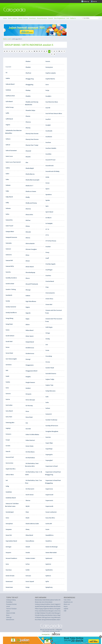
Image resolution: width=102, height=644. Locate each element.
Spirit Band (49, 212)
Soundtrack (50, 166)
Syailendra (49, 570)
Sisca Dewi (29, 417)
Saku (7, 179)
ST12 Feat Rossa (51, 241)
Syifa (47, 581)
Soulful (48, 119)
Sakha (8, 168)
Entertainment (10, 620)
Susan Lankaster (51, 512)
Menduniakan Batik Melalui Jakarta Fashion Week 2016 (50, 600)
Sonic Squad (30, 581)
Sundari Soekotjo (51, 420)
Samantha (9, 220)
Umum (8, 606)
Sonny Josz (49, 67)
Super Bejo (49, 443)
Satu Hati (9, 417)
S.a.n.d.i (8, 67)
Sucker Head (50, 368)
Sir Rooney (29, 406)
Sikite (28, 324)
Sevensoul (9, 581)
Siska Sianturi (30, 440)
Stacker (48, 247)
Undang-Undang (11, 600)
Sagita (8, 125)
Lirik (68, 18)
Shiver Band (30, 267)
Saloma (8, 208)
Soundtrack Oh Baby (52, 171)
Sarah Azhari (10, 336)
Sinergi (28, 359)
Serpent (8, 552)
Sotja (47, 90)
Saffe (7, 113)
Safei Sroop (10, 107)
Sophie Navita (50, 79)
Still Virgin (49, 327)
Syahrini (48, 564)
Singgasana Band (31, 371)
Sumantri (49, 414)
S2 (6, 73)
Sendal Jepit (10, 512)
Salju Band (9, 197)
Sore (47, 85)
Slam (27, 512)
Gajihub (66, 609)
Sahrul (8, 145)
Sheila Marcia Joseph (32, 180)
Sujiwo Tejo (49, 385)
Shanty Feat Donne (32, 139)
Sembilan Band (11, 498)
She (27, 162)
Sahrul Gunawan (11, 150)
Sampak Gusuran (11, 237)
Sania (8, 330)
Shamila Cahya (30, 110)
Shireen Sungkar (31, 249)
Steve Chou (49, 299)
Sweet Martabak (51, 552)
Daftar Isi (73, 18)
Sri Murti (48, 218)
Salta (7, 214)
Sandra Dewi (10, 284)
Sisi (27, 423)
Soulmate (49, 137)
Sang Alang (9, 318)
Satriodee (9, 405)
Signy (27, 319)
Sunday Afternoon (52, 426)
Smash (28, 547)
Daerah (51, 18)
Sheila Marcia (30, 174)
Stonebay (49, 356)
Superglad (49, 460)
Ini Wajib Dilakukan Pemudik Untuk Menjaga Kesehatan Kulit (52, 613)
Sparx (47, 189)
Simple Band (30, 342)
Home (5, 18)
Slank (27, 518)
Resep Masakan (42, 18)
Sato (7, 388)
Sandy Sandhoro (11, 313)
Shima (28, 226)
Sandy (8, 301)
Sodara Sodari (30, 558)
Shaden (28, 67)
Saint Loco (9, 156)
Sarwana (9, 365)
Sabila (8, 78)
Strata (48, 362)
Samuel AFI (9, 260)
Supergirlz (49, 455)
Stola (47, 350)
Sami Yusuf (9, 226)
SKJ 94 (27, 506)
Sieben (28, 296)
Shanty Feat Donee (32, 134)
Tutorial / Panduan (11, 609)
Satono (8, 394)
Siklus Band (29, 330)
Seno (7, 518)
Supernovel (49, 495)
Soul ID (48, 108)
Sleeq (27, 529)
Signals (28, 313)
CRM (65, 611)
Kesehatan (33, 18)
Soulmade (49, 131)
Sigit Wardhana (31, 301)
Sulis (47, 402)
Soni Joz (28, 576)
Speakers (49, 194)
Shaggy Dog (30, 79)
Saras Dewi (9, 353)
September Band (11, 541)
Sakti (7, 174)
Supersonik (49, 506)
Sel (7, 480)
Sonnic (48, 61)
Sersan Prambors (11, 558)
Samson (8, 249)
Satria (8, 399)
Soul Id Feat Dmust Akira (54, 113)
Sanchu (8, 272)
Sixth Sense (30, 495)
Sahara (8, 139)
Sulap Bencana (50, 391)
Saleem (8, 185)
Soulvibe (48, 154)
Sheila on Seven (31, 191)
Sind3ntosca (30, 348)
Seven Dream (10, 576)
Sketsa (28, 500)
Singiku (28, 377)
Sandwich (9, 295)
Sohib (28, 570)
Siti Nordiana (30, 452)
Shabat (28, 61)
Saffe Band (9, 119)
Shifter (28, 220)
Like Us (95, 1)
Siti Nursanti (30, 489)
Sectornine (9, 463)
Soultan (48, 142)
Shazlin (28, 157)
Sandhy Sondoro (11, 278)
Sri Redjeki (49, 223)
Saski (7, 376)
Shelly (28, 197)
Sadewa (8, 90)
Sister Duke (29, 446)
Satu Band (9, 411)
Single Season (30, 382)
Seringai (8, 547)
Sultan (48, 408)
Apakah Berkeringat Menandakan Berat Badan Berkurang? (51, 606)
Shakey (28, 90)
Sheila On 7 (29, 186)
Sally (7, 203)
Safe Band (9, 101)
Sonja (27, 587)
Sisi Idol (28, 429)
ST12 (47, 235)
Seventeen (9, 587)
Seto (7, 564)
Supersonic (49, 500)
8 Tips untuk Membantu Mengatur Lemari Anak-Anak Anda (51, 611)
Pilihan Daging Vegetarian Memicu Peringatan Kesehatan (51, 609)
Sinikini (28, 388)
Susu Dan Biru (50, 518)
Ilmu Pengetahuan (60, 18)
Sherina (28, 209)
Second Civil (10, 457)
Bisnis (8, 615)
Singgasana (30, 365)
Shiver (28, 261)
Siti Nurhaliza (30, 458)
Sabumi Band (10, 84)
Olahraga (9, 617)
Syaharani (49, 558)
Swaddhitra (49, 535)
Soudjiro (48, 96)
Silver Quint (30, 336)
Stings (48, 333)
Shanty (28, 128)
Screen (8, 446)
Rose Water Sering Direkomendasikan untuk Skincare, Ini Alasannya (54, 620)
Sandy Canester (11, 307)
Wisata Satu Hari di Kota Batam (44, 602)
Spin (47, 206)
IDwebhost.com (68, 602)
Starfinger (49, 270)
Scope (8, 440)
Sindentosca (30, 353)
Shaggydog (29, 85)
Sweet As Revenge (52, 547)
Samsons (9, 255)
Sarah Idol (9, 341)
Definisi (15, 18)
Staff (47, 258)
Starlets (48, 276)
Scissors (8, 434)
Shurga (28, 290)
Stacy (47, 252)
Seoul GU (9, 535)
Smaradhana (30, 541)
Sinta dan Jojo (30, 400)
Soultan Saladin (51, 148)
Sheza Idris (29, 215)
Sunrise (48, 437)
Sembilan (9, 492)
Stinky (48, 339)
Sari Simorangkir (11, 359)
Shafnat (28, 73)
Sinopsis (28, 394)
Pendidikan (9, 602)
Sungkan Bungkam (52, 431)
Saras (8, 347)
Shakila (28, 96)
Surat (10, 18)
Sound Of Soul (50, 160)
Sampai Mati (10, 231)
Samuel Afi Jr (10, 266)
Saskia (8, 382)
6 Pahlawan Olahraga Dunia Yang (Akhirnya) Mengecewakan (52, 617)
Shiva (27, 255)
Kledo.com (67, 604)
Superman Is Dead (52, 466)
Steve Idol (49, 304)
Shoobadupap (30, 272)
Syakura (48, 576)
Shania (28, 116)
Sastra (8, 611)
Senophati (9, 524)
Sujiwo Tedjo (50, 379)
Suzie (47, 529)
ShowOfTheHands (32, 284)
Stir (47, 345)
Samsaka (9, 243)
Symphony (49, 587)
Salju (7, 191)
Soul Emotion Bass (52, 102)
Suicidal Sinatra (51, 373)
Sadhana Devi (10, 96)
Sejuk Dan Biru (11, 469)
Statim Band (50, 281)
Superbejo (49, 449)
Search (8, 451)
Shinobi (28, 232)
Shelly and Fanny (31, 203)
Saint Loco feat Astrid (13, 162)
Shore (28, 278)
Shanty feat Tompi (32, 145)
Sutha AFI (49, 524)
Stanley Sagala (50, 264)
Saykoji (8, 428)
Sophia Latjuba (51, 73)
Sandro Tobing (11, 289)
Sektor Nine (10, 475)
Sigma (28, 307)
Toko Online (67, 600)
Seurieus (9, 570)
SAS (7, 370)
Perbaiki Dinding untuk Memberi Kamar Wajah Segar (50, 615)
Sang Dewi (9, 324)
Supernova (49, 489)
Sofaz (28, 564)
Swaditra (49, 541)
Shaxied (28, 151)
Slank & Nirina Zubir (32, 524)
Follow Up (86, 1)
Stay (47, 287)
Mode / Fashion (23, 18)
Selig (7, 486)
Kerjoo (66, 606)
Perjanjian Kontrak (11, 604)
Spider (48, 200)
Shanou (28, 122)
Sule (47, 397)
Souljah (48, 125)
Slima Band (29, 535)
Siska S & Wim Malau (32, 434)
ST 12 (47, 229)
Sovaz (48, 183)
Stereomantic (50, 293)
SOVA (47, 177)
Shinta (28, 238)
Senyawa (9, 529)
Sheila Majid (30, 168)
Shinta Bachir (30, 243)
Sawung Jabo (10, 422)
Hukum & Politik (11, 613)
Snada (28, 552)
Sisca (27, 411)
